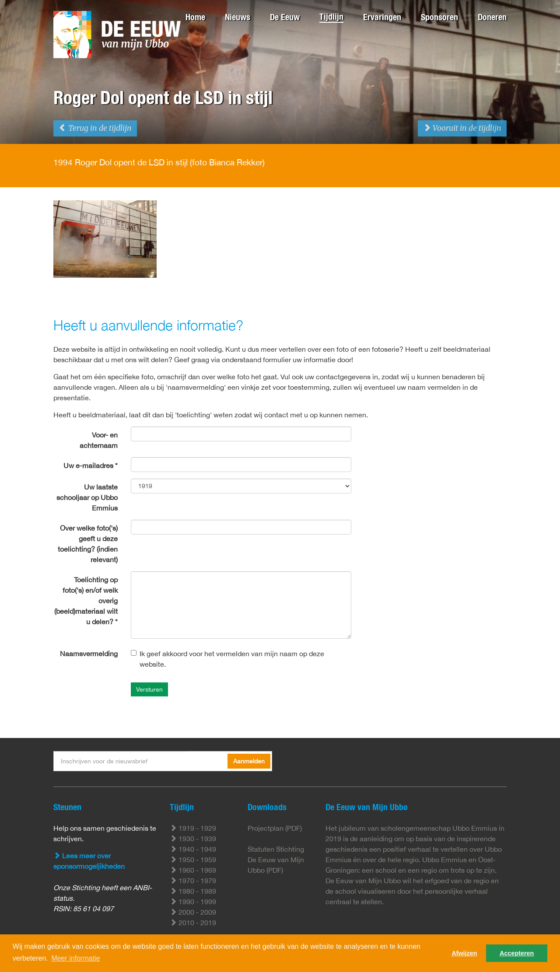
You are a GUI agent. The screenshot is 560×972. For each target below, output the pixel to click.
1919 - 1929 (193, 828)
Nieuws (238, 17)
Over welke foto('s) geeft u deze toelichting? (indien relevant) (88, 544)
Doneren (492, 17)
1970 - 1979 (193, 881)
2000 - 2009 (193, 912)
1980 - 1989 (193, 891)
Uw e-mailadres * (91, 465)
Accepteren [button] (517, 953)
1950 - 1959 (193, 860)
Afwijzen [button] (464, 953)
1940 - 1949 (193, 849)
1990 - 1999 (193, 902)
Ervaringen (382, 17)
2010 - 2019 (193, 923)
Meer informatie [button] (75, 958)
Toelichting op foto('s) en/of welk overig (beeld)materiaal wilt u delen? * (86, 601)
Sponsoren (439, 17)
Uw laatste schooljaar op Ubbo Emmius (87, 497)
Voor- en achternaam (99, 440)
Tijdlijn (331, 16)
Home (195, 17)
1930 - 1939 (193, 839)
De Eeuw (285, 17)
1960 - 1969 (193, 870)
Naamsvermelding (89, 654)
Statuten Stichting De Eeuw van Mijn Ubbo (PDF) (276, 860)
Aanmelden (249, 761)
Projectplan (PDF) (275, 828)
